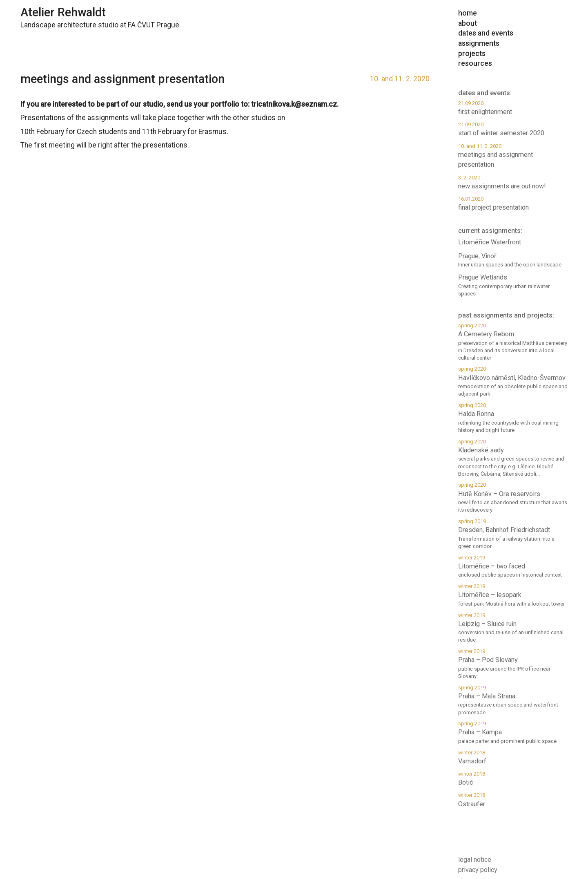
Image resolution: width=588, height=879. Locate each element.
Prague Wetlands (513, 285)
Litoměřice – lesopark (513, 595)
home (468, 13)
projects (472, 54)
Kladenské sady (513, 458)
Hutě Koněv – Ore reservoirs (513, 498)
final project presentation (513, 203)
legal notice (475, 860)
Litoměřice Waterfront (490, 242)
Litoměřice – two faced (513, 567)
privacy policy (478, 870)
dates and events (486, 33)
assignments (479, 43)
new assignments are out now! (513, 182)
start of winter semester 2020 (513, 129)
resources (475, 63)
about (468, 23)
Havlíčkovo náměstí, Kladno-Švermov (513, 381)
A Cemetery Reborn (513, 342)
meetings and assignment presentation (513, 156)
